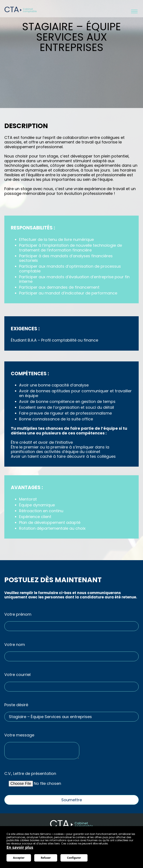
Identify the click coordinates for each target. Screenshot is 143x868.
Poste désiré (16, 705)
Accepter (19, 858)
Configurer (74, 858)
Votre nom (15, 645)
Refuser (46, 858)
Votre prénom (18, 614)
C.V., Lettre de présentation (30, 774)
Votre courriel (17, 675)
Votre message (19, 735)
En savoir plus (20, 847)
